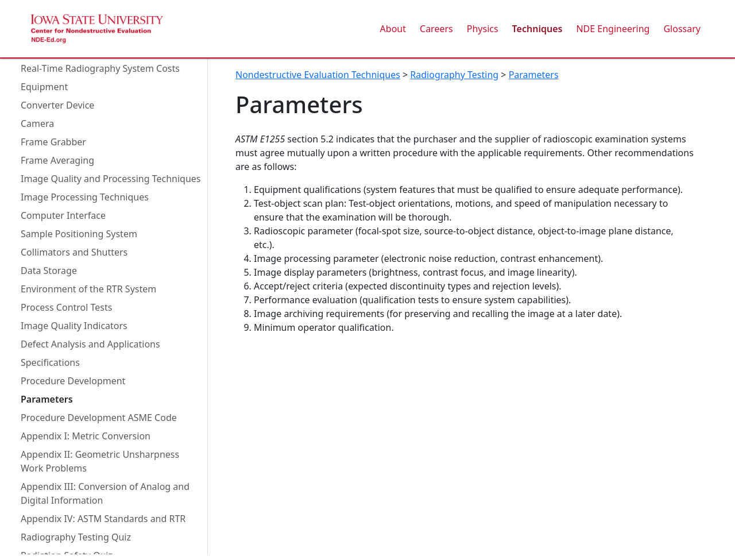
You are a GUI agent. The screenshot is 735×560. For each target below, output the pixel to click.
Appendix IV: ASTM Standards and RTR (103, 519)
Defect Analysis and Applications (90, 344)
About (393, 29)
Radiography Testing (454, 75)
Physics (483, 29)
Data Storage (49, 271)
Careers (436, 29)
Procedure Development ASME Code (99, 418)
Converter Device (57, 105)
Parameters (47, 399)
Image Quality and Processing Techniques (111, 179)
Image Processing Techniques (85, 197)
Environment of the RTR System (88, 289)
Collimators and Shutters (74, 252)
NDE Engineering (613, 29)
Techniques (537, 29)
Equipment (44, 87)
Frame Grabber (53, 142)
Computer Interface (63, 215)
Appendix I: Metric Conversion (86, 436)
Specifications (50, 362)
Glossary (682, 29)
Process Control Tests (66, 307)
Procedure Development (73, 381)
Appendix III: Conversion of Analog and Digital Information (105, 493)
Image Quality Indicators (74, 326)
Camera (37, 123)
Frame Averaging (57, 160)
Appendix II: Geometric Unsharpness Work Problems (100, 461)
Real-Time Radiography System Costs (100, 68)
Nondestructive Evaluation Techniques (318, 75)
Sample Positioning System (79, 234)
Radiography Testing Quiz (76, 537)
